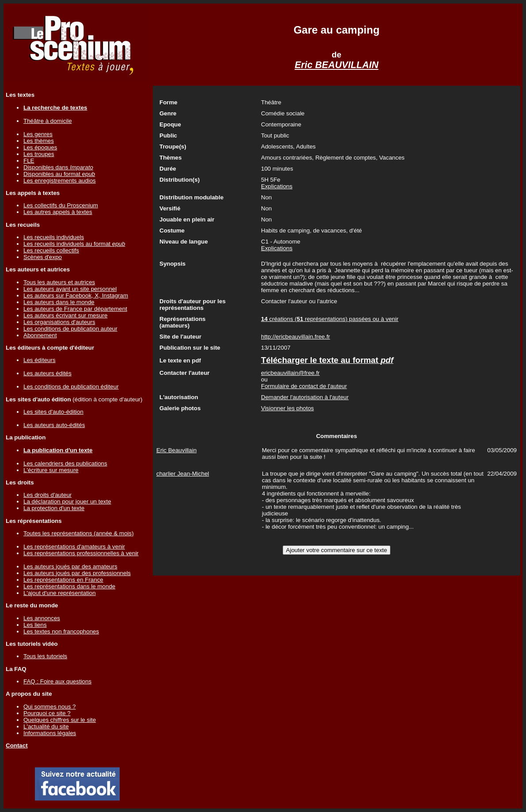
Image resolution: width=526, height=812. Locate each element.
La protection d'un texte (54, 508)
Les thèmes (39, 141)
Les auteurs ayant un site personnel (70, 289)
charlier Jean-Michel (183, 474)
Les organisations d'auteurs (59, 322)
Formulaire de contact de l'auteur (304, 386)
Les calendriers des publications (65, 463)
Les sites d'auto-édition (53, 412)
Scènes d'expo (43, 257)
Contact (17, 745)
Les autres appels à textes (58, 212)
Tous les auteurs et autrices (59, 282)
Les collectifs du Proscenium (61, 205)
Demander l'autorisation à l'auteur (305, 397)
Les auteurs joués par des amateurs (70, 566)
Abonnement (40, 335)
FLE (29, 161)
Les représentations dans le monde (69, 586)
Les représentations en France (63, 580)
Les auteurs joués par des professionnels (77, 573)
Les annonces (42, 618)
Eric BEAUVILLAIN (337, 65)
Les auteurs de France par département (75, 309)
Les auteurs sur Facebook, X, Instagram (76, 295)
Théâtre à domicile (48, 121)
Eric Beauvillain (176, 450)
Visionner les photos (288, 408)
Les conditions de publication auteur (70, 329)
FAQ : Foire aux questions (57, 681)
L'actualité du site (46, 726)
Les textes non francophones (61, 631)
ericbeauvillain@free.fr (290, 373)
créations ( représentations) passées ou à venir (330, 319)
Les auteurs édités (47, 373)
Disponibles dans (58, 167)
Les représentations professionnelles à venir (81, 553)
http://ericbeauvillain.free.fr (295, 337)
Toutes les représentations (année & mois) (79, 533)
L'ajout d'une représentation (60, 593)
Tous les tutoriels (45, 656)
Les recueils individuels (54, 237)
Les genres (38, 134)
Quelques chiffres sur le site (60, 720)
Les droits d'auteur (47, 495)
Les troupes (39, 154)
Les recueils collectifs (51, 250)
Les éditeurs (40, 360)
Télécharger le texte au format (327, 360)
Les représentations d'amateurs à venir (74, 547)
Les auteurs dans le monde (59, 302)
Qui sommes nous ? (50, 707)
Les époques (40, 147)
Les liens (35, 625)
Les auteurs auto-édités (54, 425)
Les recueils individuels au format (74, 244)
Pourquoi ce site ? (47, 713)
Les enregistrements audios (60, 181)
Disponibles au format (59, 174)
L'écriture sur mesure (51, 470)
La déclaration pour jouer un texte (67, 501)
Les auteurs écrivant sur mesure (65, 315)
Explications (277, 186)
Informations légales (50, 733)
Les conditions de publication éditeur (71, 387)
